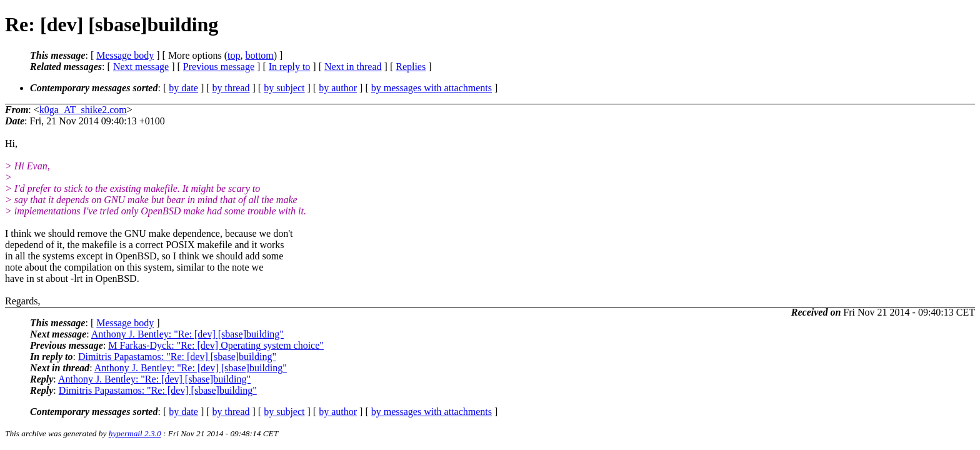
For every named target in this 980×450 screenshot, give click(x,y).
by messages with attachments (432, 88)
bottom (259, 55)
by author (338, 88)
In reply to (290, 67)
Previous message (219, 67)
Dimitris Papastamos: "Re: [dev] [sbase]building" (177, 357)
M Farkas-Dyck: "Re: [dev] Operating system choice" (216, 345)
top (234, 55)
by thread (231, 88)
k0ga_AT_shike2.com (83, 110)
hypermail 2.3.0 (135, 433)
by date (183, 88)
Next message (141, 67)
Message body (125, 55)
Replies (411, 67)
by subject (284, 88)
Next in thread (353, 67)
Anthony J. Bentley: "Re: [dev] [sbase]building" (187, 334)
